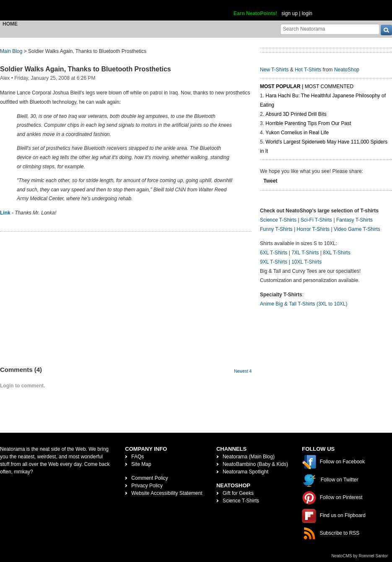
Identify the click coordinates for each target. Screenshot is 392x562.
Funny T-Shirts (276, 229)
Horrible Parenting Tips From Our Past (308, 123)
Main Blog (11, 51)
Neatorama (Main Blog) (249, 457)
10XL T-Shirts (306, 262)
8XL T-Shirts (336, 253)
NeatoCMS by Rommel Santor (360, 556)
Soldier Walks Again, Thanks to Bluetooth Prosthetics (86, 69)
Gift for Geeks (238, 493)
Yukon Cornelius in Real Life (297, 133)
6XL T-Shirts (274, 253)
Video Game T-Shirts (357, 229)
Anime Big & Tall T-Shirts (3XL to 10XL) (304, 304)
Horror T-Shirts (313, 229)
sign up (289, 13)
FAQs (138, 457)
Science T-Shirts (278, 220)
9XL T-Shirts (274, 262)
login (307, 13)
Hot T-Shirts (308, 70)
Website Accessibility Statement (167, 493)
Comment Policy (149, 478)
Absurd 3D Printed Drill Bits (296, 114)
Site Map (141, 464)
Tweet (270, 181)
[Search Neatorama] (330, 29)
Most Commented (329, 86)
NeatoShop (347, 70)
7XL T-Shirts (305, 253)
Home (10, 24)
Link (5, 213)
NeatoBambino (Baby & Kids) (255, 464)
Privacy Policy (147, 486)
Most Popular (280, 86)
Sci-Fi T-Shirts (316, 220)
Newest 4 (243, 371)
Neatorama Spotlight (245, 472)
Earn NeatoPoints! (255, 13)
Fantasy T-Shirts (354, 220)
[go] (386, 30)
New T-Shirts (274, 70)
